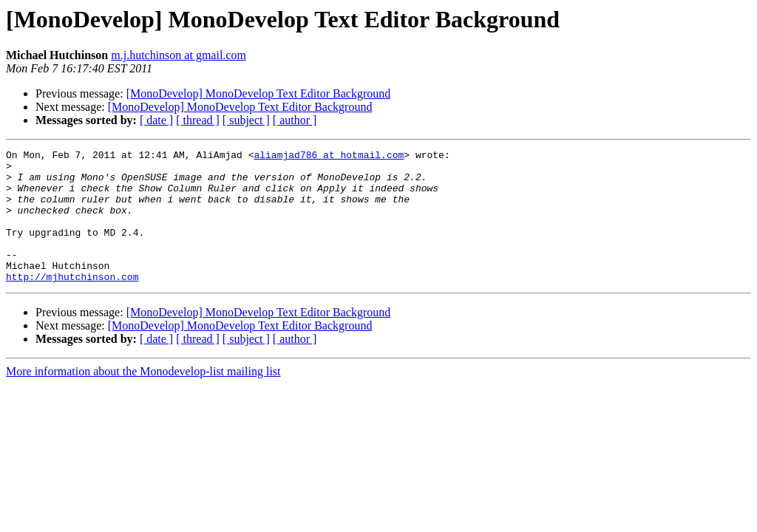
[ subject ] (246, 120)
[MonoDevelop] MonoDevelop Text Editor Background (259, 93)
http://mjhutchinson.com (72, 303)
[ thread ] (198, 120)
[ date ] (156, 120)
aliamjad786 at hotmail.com (329, 157)
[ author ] (295, 120)
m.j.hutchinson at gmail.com (179, 55)
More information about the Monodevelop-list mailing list (143, 398)
